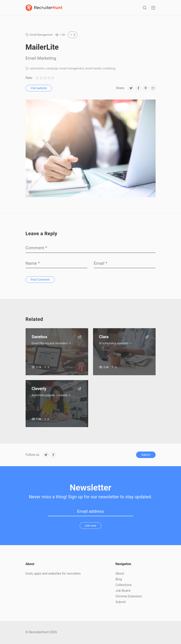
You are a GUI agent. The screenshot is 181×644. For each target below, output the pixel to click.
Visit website (39, 89)
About (120, 574)
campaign (52, 69)
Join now (90, 526)
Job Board (123, 591)
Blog (119, 580)
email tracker (93, 69)
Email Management (41, 36)
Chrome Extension (129, 597)
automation (37, 69)
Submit (146, 456)
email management (72, 69)
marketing (109, 69)
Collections (124, 586)
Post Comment (40, 280)
